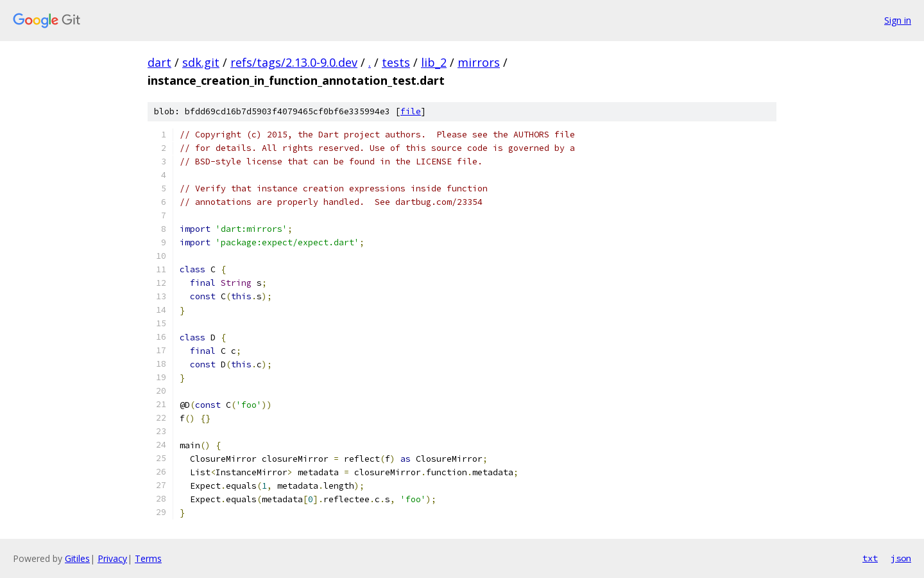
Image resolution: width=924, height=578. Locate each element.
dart (159, 62)
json (901, 558)
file (411, 111)
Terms (148, 558)
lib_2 (434, 62)
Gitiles (77, 558)
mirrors (479, 62)
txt (870, 558)
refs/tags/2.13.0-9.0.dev (294, 62)
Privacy (112, 558)
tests (396, 62)
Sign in (898, 20)
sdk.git (201, 62)
